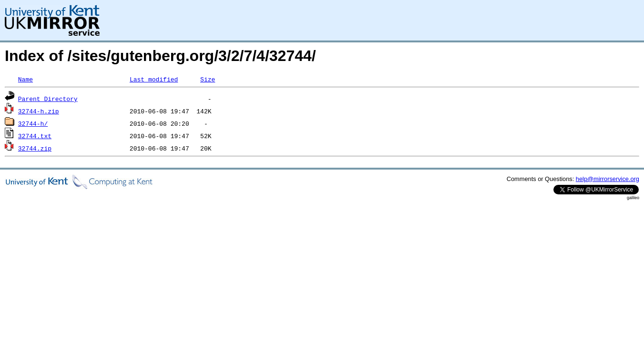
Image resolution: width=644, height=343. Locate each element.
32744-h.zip (39, 111)
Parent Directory (48, 99)
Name (26, 79)
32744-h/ (33, 123)
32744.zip (35, 148)
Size (208, 79)
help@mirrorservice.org (608, 179)
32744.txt (35, 136)
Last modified (154, 79)
